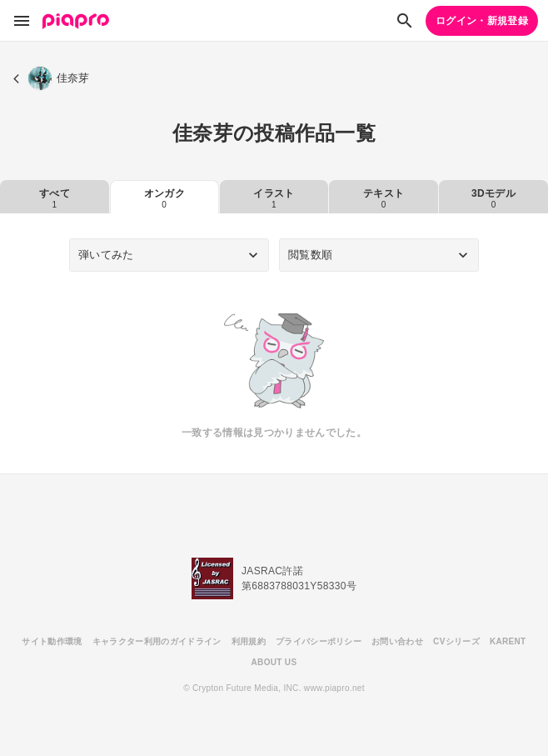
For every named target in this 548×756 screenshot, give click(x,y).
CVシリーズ (456, 641)
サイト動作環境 (52, 641)
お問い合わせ (397, 641)
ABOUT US (274, 662)
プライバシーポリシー (319, 641)
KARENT (508, 641)
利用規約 (249, 641)
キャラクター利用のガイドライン (157, 641)
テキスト (384, 198)
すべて (55, 198)
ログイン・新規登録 (482, 21)
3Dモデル (493, 198)
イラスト (274, 198)
